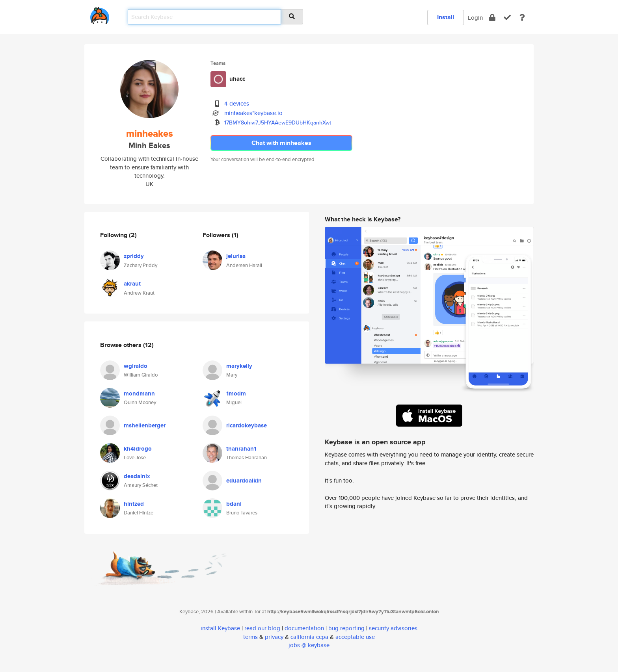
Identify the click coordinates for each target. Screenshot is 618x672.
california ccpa (309, 637)
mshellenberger (145, 425)
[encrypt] (492, 18)
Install (446, 17)
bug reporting (346, 628)
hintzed (134, 504)
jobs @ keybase (309, 645)
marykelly (239, 366)
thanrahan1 (241, 449)
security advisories (393, 628)
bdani (234, 504)
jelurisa (236, 256)
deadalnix (137, 476)
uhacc (237, 79)
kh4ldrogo (138, 449)
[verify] (507, 18)
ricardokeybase (247, 425)
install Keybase (220, 628)
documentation (304, 628)
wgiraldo (136, 366)
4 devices (237, 103)
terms (250, 637)
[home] (100, 14)
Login (475, 18)
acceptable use (355, 637)
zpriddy (134, 256)
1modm (236, 394)
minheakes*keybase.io (253, 113)
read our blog (262, 628)
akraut (132, 284)
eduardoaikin (244, 481)
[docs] (522, 18)
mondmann (139, 394)
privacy (274, 637)
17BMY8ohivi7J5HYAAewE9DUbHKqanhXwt (278, 123)
